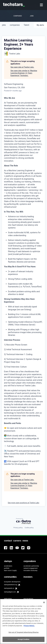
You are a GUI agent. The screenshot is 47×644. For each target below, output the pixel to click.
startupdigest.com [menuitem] (10, 592)
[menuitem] (42, 5)
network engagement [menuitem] (31, 568)
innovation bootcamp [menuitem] (31, 570)
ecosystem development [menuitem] (12, 582)
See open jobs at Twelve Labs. (22, 67)
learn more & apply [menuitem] (10, 570)
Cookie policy (29, 528)
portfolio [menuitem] (7, 568)
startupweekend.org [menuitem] (11, 585)
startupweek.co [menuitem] (9, 588)
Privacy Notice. (29, 627)
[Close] (44, 604)
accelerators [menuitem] (8, 566)
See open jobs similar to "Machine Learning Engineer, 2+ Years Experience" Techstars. (24, 73)
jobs (4, 25)
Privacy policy (18, 528)
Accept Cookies (23, 641)
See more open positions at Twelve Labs (23, 503)
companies (15, 25)
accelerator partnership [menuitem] (31, 566)
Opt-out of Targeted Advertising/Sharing (23, 634)
